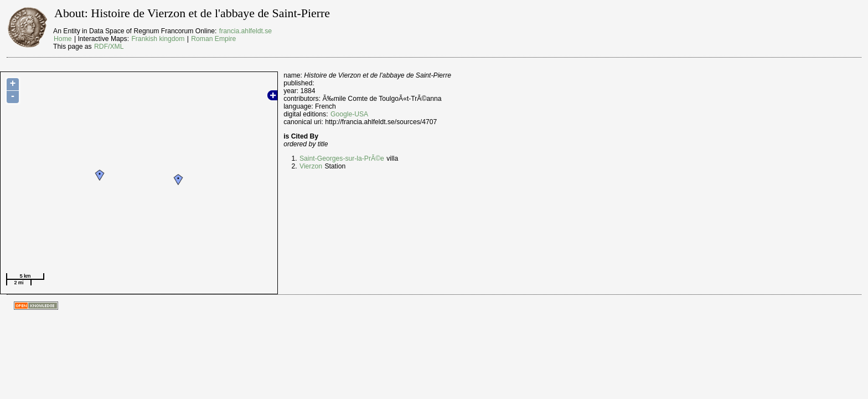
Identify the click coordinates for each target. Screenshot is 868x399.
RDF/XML (109, 47)
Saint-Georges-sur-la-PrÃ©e (342, 158)
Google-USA (349, 114)
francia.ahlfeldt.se (246, 31)
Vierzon (311, 166)
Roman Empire (213, 39)
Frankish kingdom (158, 39)
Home (63, 39)
